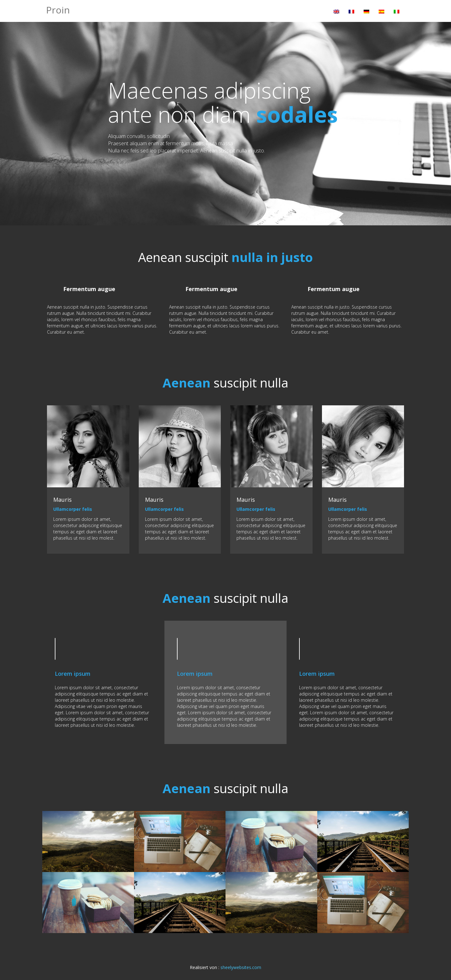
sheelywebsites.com (241, 967)
